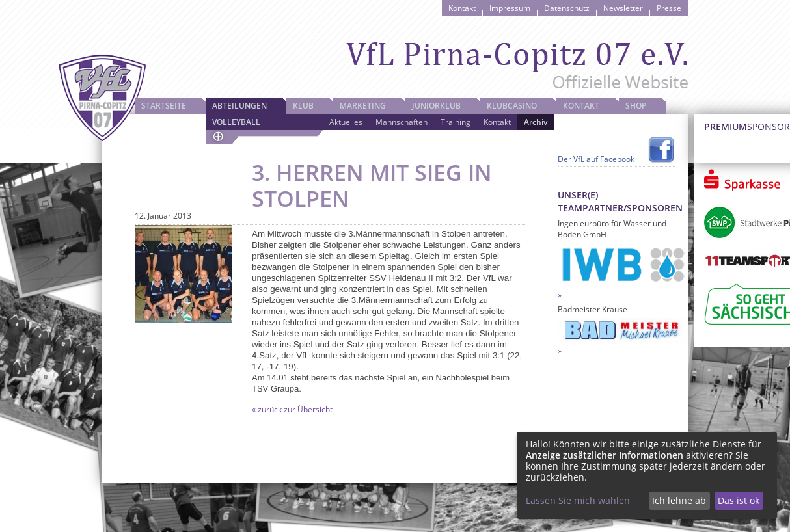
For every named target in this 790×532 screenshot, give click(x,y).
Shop (636, 106)
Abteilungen (239, 106)
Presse (669, 8)
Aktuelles (346, 122)
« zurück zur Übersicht (292, 409)
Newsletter (623, 8)
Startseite (164, 106)
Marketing (363, 106)
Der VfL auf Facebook (596, 159)
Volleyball (236, 122)
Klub (303, 106)
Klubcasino (512, 106)
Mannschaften (402, 122)
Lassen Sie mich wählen (578, 500)
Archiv (536, 122)
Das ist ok (739, 500)
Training (456, 122)
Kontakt (462, 8)
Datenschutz (567, 8)
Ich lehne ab (679, 500)
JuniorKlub (436, 106)
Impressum (510, 8)
